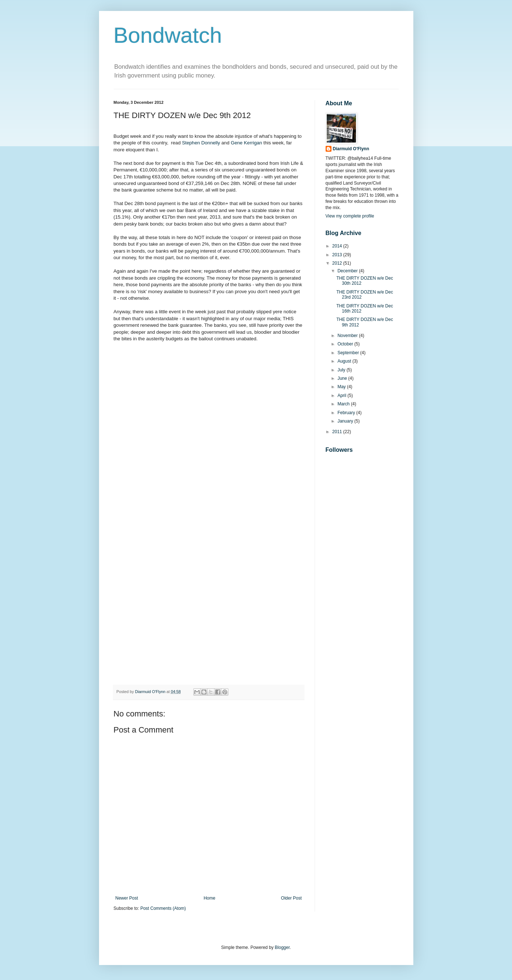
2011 (338, 432)
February (347, 413)
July (342, 370)
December (348, 271)
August (345, 361)
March (344, 404)
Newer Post (127, 898)
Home (209, 898)
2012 (338, 263)
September (349, 353)
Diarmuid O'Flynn (351, 149)
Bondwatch (168, 35)
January (346, 421)
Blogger (282, 947)
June (343, 378)
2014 (338, 246)
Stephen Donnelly (201, 143)
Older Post (291, 898)
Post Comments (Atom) (163, 908)
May (342, 387)
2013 (338, 255)
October (346, 344)
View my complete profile (350, 216)
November (348, 336)
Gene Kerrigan (246, 143)
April (342, 396)
